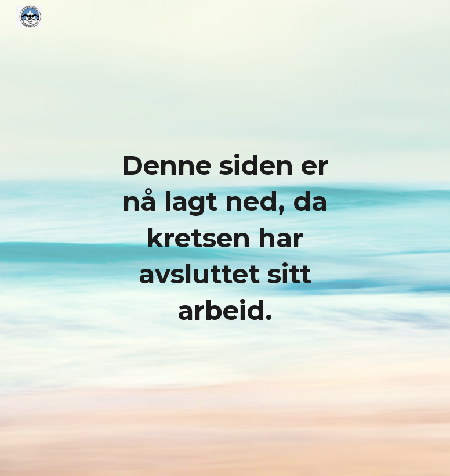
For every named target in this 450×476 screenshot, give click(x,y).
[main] (225, 238)
